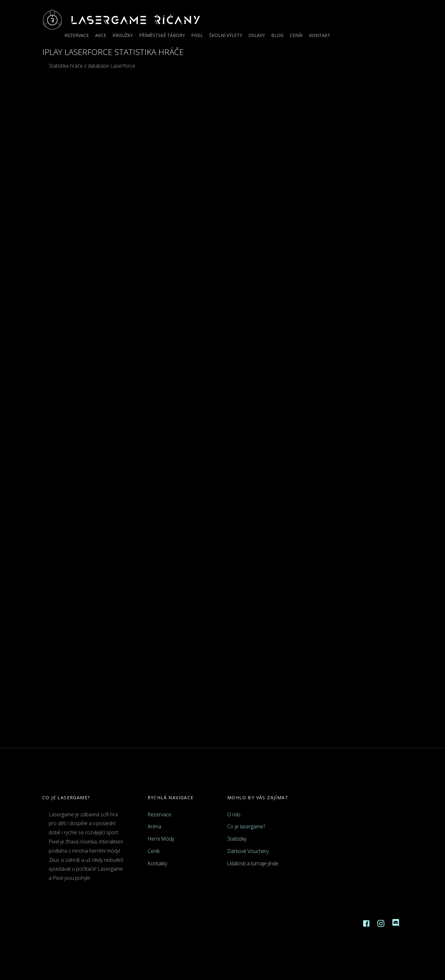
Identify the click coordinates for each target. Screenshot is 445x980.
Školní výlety (226, 35)
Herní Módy (161, 839)
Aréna (154, 826)
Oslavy (257, 35)
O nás (234, 814)
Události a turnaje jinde (253, 863)
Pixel (197, 35)
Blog (277, 35)
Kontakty (157, 863)
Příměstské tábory (162, 35)
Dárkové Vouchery (248, 851)
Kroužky (123, 35)
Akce (101, 35)
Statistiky (237, 839)
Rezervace (77, 35)
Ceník (296, 35)
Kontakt (320, 35)
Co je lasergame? (246, 826)
